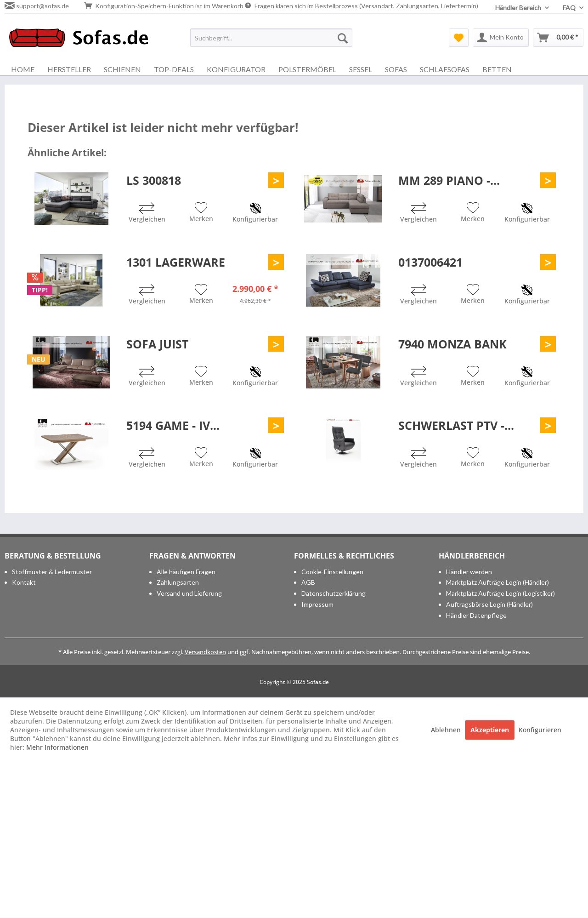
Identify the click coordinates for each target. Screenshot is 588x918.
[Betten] (497, 69)
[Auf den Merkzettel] (201, 213)
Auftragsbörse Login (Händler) (489, 604)
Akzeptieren (490, 730)
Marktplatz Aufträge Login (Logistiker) (500, 593)
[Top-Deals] (174, 69)
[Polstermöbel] (307, 69)
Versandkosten (205, 652)
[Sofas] (396, 69)
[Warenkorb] (558, 38)
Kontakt (24, 582)
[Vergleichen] (147, 214)
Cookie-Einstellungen (332, 572)
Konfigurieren (540, 730)
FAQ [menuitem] (570, 8)
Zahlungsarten (178, 582)
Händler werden (469, 572)
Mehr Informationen (57, 747)
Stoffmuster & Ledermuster (52, 572)
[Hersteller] (69, 69)
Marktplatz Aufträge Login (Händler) (498, 582)
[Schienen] (122, 69)
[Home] (23, 69)
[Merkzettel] (459, 38)
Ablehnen (447, 730)
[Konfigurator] (236, 69)
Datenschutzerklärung (334, 593)
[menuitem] (271, 38)
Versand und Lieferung (189, 593)
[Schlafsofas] (445, 69)
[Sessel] (361, 69)
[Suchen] (343, 38)
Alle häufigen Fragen (186, 572)
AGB (308, 582)
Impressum (317, 604)
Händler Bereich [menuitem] (519, 8)
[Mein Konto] (501, 38)
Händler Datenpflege (476, 615)
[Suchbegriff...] (271, 38)
